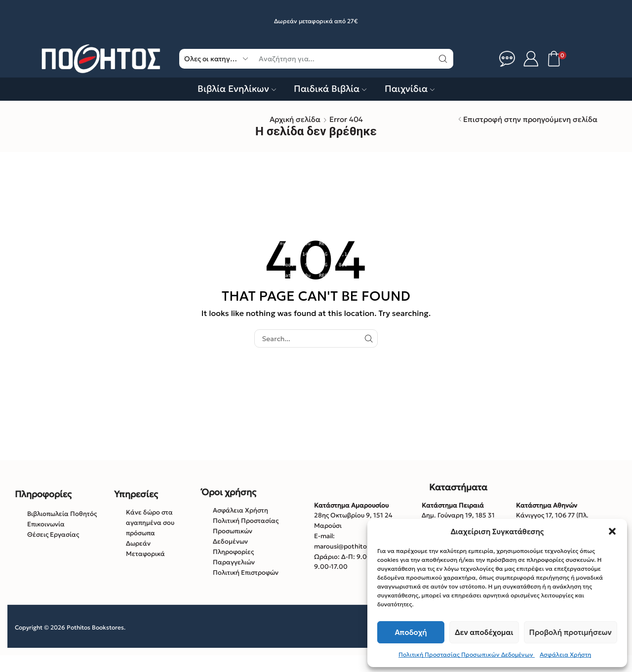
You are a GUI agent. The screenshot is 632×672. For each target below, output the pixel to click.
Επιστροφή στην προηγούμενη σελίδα (530, 119)
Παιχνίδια (410, 89)
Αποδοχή (411, 632)
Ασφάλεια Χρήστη (565, 654)
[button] (612, 531)
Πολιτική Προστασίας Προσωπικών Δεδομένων (467, 654)
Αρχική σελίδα (295, 119)
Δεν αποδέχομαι (484, 632)
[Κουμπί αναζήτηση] (443, 59)
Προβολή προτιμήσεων (571, 632)
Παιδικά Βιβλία (330, 89)
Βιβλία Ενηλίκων (237, 89)
